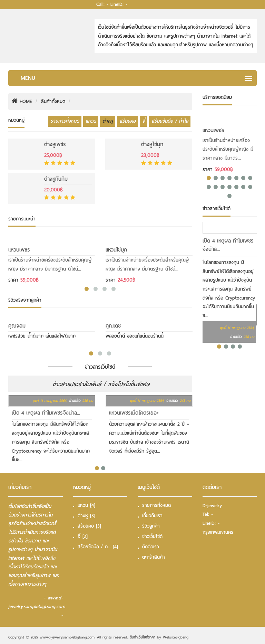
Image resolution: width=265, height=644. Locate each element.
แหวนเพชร (19, 250)
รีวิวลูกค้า (151, 526)
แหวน (91, 121)
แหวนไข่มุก (116, 250)
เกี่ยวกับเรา (152, 516)
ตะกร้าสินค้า (154, 557)
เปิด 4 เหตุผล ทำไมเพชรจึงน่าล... (46, 413)
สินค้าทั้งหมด (53, 101)
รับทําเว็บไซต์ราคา (143, 637)
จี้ (144, 121)
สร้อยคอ (127, 121)
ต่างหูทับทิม (56, 179)
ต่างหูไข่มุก (152, 144)
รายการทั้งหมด (65, 121)
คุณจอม (17, 326)
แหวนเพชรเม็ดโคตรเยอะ (134, 413)
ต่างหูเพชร (55, 144)
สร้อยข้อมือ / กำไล (170, 121)
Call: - (102, 4)
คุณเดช (113, 326)
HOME (22, 101)
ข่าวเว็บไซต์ (152, 536)
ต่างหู (108, 121)
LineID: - (119, 4)
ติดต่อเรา (151, 547)
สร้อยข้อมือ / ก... (98, 547)
